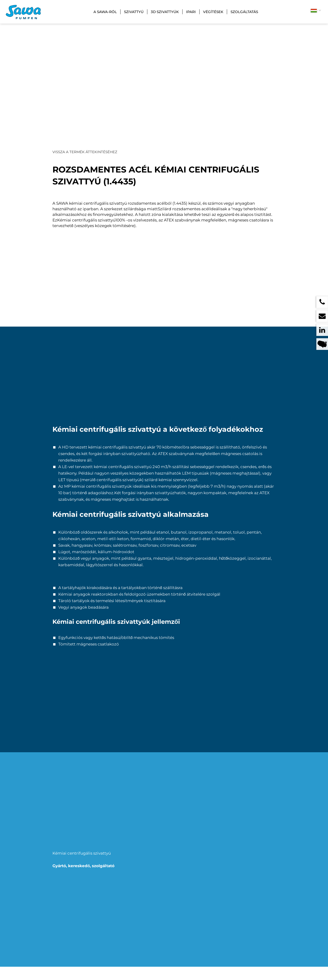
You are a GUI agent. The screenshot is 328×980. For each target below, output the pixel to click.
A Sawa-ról (105, 12)
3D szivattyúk (165, 12)
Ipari (191, 12)
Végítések (213, 12)
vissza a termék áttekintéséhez (85, 152)
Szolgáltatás (244, 12)
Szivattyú (134, 12)
